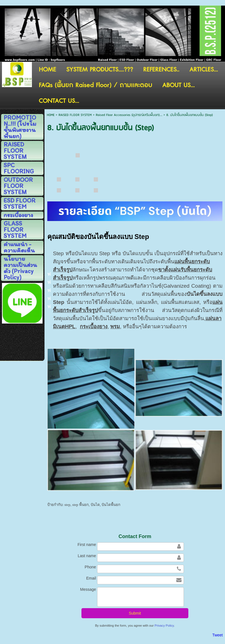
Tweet (218, 635)
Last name (87, 556)
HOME (51, 115)
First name (87, 545)
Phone (90, 567)
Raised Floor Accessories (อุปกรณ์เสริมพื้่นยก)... (129, 115)
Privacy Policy (164, 626)
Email (91, 578)
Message (88, 589)
